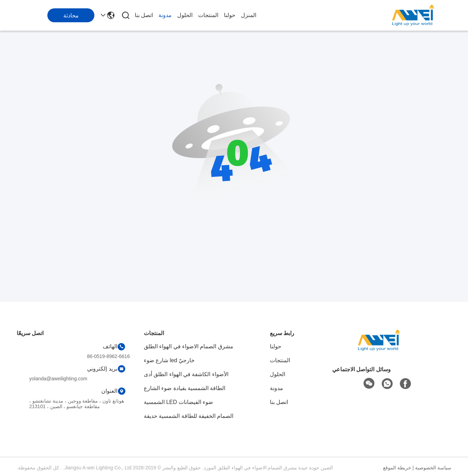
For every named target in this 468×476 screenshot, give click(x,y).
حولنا (230, 15)
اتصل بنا (144, 15)
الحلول (185, 15)
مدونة (165, 15)
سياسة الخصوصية (433, 468)
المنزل (249, 15)
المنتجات (208, 15)
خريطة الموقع (397, 468)
